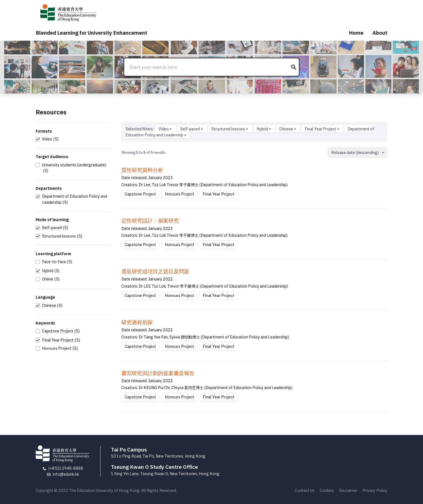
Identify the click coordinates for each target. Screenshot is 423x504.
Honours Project (180, 194)
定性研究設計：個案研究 (150, 221)
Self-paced (192, 129)
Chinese (288, 129)
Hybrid (264, 129)
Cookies (327, 490)
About (380, 33)
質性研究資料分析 (142, 170)
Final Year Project (322, 129)
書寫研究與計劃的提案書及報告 (158, 373)
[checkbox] (47, 139)
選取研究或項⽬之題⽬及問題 (155, 271)
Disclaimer (348, 490)
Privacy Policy (375, 490)
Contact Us (305, 490)
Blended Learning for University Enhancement (91, 33)
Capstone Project (140, 194)
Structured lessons (230, 129)
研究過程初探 (137, 322)
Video (166, 129)
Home (356, 33)
